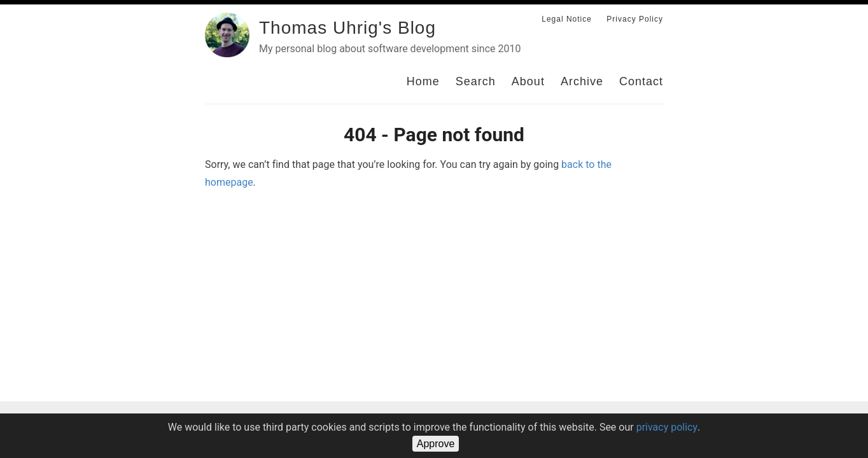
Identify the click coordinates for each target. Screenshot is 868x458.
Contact (641, 81)
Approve (436, 444)
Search (476, 81)
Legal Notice (567, 19)
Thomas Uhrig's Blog (347, 28)
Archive (582, 81)
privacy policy (667, 427)
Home (423, 81)
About (528, 81)
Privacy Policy (635, 19)
